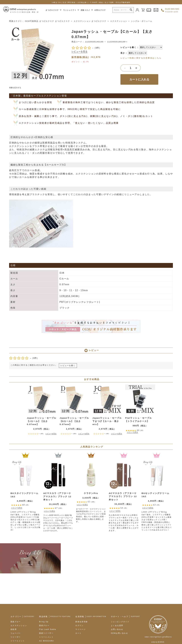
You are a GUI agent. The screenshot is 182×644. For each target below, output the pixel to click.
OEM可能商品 (32, 20)
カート (78, 602)
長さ (123, 52)
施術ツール (16, 613)
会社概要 (12, 633)
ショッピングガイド (120, 590)
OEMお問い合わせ (120, 602)
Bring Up (44, 590)
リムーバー (16, 602)
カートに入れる (139, 78)
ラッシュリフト (71, 10)
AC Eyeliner (45, 613)
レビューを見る (79, 51)
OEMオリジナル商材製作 (51, 621)
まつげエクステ (54, 10)
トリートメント (18, 609)
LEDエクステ (100, 10)
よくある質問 (117, 594)
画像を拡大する (15, 87)
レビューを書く (128, 46)
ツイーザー (16, 605)
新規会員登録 (81, 590)
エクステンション (82, 20)
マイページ (80, 598)
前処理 (14, 598)
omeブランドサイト (28, 633)
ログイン (79, 594)
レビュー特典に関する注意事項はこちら (141, 57)
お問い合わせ (117, 598)
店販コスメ (87, 10)
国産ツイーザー (46, 602)
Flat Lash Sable (48, 598)
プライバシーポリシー (78, 633)
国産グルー (16, 590)
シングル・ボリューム (142, 20)
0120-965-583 (172, 10)
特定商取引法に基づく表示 (52, 633)
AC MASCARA (46, 609)
